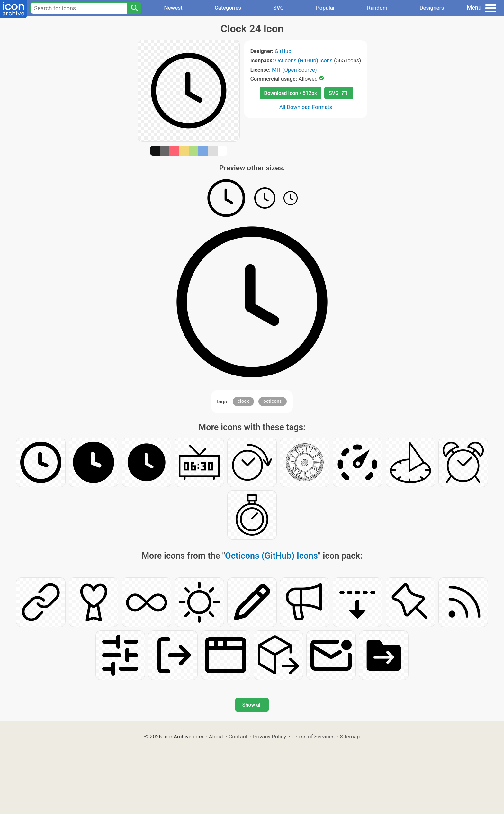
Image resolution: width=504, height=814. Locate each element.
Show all (252, 705)
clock (243, 401)
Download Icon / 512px (291, 93)
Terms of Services (313, 737)
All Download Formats (306, 107)
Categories (228, 8)
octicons (273, 401)
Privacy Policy (270, 737)
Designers (432, 8)
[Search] (134, 8)
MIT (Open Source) (294, 70)
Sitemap (350, 737)
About (216, 737)
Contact (238, 737)
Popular (325, 8)
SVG (279, 8)
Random (377, 8)
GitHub (283, 51)
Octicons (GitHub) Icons (304, 60)
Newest (173, 8)
